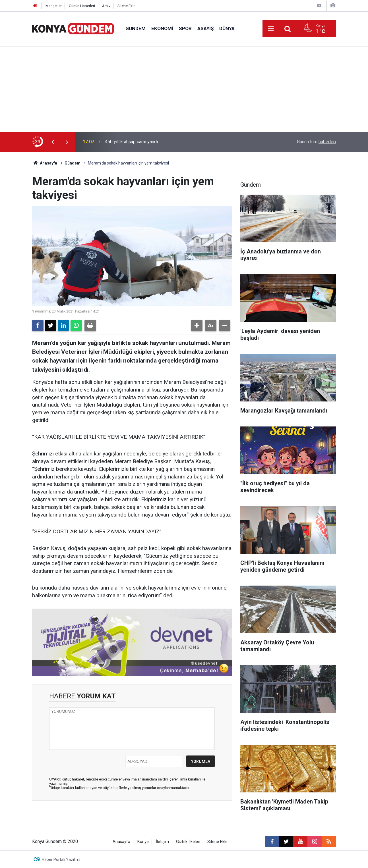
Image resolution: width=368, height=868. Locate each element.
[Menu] (271, 29)
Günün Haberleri (82, 6)
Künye (143, 842)
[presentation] (53, 142)
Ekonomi (162, 28)
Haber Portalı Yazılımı (61, 859)
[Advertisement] (184, 89)
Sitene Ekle (126, 6)
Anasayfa (45, 163)
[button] (197, 326)
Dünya (227, 28)
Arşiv (106, 6)
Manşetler (54, 6)
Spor (185, 28)
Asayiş (205, 28)
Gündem (136, 28)
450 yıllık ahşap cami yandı (131, 142)
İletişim (162, 842)
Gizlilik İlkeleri (188, 842)
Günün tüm (316, 142)
